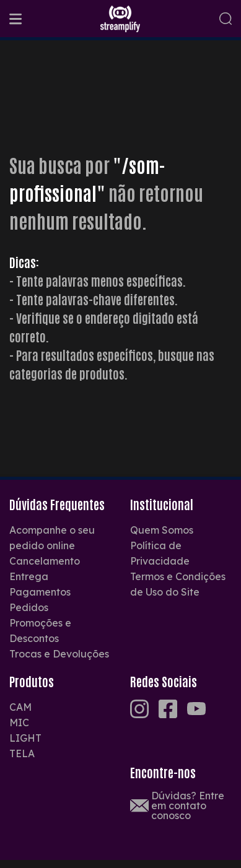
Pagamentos (40, 592)
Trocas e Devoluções (59, 654)
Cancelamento (45, 561)
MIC (19, 723)
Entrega (29, 576)
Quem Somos (162, 530)
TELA (22, 753)
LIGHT (25, 738)
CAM (20, 707)
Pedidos (29, 607)
